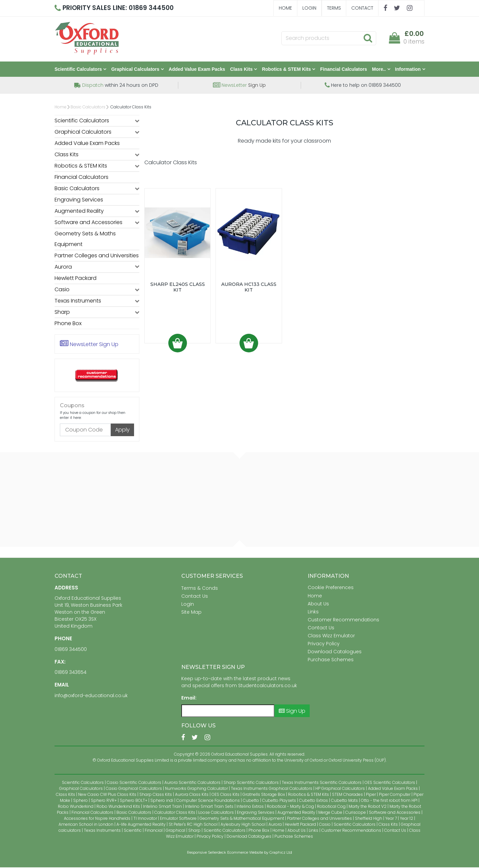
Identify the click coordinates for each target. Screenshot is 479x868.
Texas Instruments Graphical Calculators (272, 789)
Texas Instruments (78, 301)
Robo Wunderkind (76, 807)
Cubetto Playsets (279, 801)
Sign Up (239, 86)
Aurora (63, 267)
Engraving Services (79, 200)
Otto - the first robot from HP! (389, 801)
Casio (62, 290)
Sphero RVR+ (104, 801)
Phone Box (68, 324)
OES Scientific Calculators (390, 783)
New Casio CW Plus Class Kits (107, 795)
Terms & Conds (200, 589)
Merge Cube (330, 813)
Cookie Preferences (331, 588)
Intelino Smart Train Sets (209, 807)
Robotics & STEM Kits (288, 69)
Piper (371, 795)
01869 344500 (71, 650)
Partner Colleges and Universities (97, 256)
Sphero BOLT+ (134, 801)
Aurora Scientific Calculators (192, 783)
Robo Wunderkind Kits (118, 807)
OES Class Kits (226, 795)
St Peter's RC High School (193, 825)
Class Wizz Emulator (331, 636)
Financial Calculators (343, 69)
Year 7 (391, 819)
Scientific (133, 831)
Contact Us (195, 597)
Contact (362, 8)
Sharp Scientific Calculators (251, 783)
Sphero (80, 801)
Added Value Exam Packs (197, 69)
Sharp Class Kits (156, 795)
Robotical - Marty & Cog (290, 807)
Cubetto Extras (314, 801)
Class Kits (244, 69)
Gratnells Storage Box (264, 795)
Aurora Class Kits (192, 795)
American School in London (86, 825)
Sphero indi (162, 801)
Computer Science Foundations (208, 801)
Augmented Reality (79, 212)
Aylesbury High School (243, 825)
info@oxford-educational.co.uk (91, 696)
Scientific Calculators (80, 69)
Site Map (191, 613)
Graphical (175, 831)
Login (309, 8)
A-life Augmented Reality (141, 825)
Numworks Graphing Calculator (196, 789)
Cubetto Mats (344, 801)
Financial (154, 831)
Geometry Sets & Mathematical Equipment (242, 819)
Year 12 (406, 819)
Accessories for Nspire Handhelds (97, 819)
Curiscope (356, 813)
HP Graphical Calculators (340, 789)
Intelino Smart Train (162, 807)
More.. (381, 69)
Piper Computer (395, 795)
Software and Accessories (88, 223)
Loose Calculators (216, 813)
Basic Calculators (88, 108)
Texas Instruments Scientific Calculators (322, 783)
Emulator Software (178, 819)
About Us (318, 604)
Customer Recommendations (343, 620)
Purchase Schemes (331, 660)
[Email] (228, 711)
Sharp (62, 313)
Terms (334, 8)
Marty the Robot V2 (368, 807)
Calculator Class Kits (175, 813)
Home (285, 8)
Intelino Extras (250, 807)
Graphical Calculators (137, 69)
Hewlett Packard (76, 279)
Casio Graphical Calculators (134, 789)
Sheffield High (369, 819)
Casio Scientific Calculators (134, 783)
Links (313, 612)
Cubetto (251, 801)
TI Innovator (145, 819)
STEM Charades (347, 795)
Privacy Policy (324, 644)
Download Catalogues (335, 652)
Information (410, 69)
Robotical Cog (331, 807)
